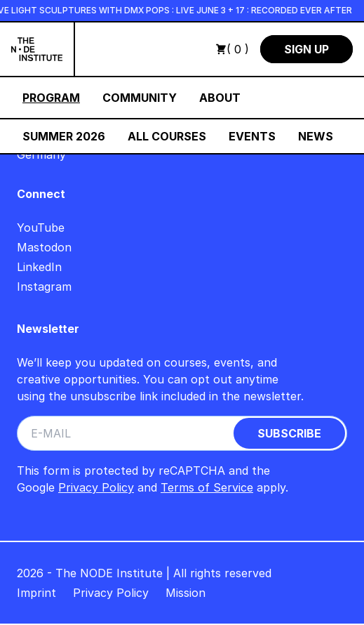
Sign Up (306, 49)
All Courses (167, 136)
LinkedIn (39, 267)
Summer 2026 (64, 136)
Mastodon (44, 247)
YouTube (41, 228)
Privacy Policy (96, 487)
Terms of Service (207, 487)
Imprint (36, 593)
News (316, 136)
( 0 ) (232, 49)
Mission (186, 593)
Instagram (44, 287)
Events (252, 136)
